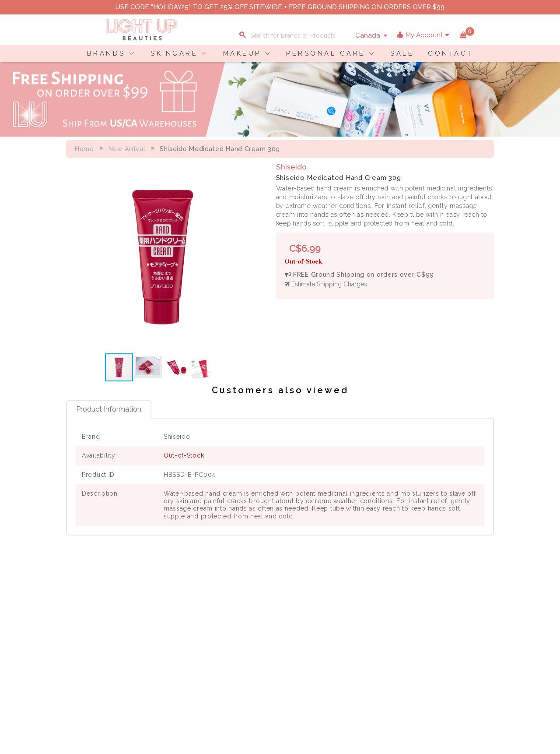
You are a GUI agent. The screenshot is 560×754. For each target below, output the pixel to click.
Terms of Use (155, 639)
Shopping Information (233, 621)
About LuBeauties (161, 621)
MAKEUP (242, 53)
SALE (402, 53)
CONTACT (451, 53)
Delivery (72, 621)
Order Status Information (238, 648)
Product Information (109, 409)
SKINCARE (174, 53)
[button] (251, 256)
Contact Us (77, 639)
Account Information (231, 658)
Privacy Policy (156, 630)
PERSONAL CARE (326, 53)
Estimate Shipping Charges (326, 284)
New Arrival (127, 149)
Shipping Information (232, 639)
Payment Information (91, 630)
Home (84, 149)
